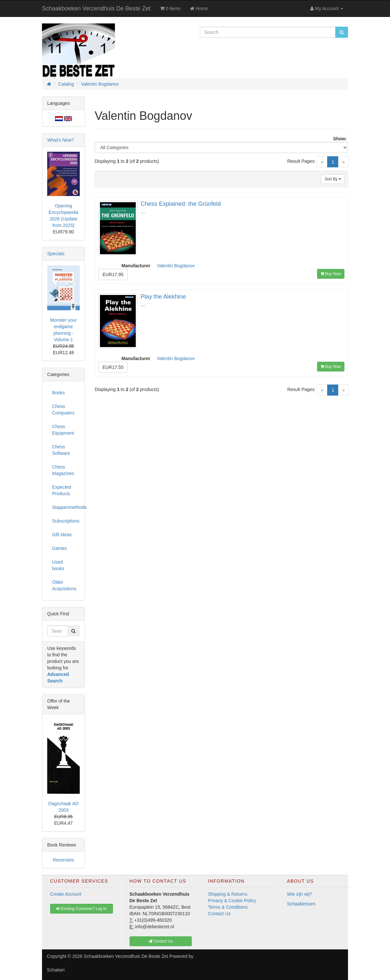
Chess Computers (63, 410)
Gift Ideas (62, 535)
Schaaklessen (301, 904)
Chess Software (61, 450)
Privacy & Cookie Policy (232, 901)
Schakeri (56, 970)
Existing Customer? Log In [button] (81, 909)
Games (59, 548)
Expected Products (62, 490)
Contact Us (219, 914)
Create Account (66, 894)
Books (58, 393)
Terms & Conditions (228, 907)
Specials (56, 254)
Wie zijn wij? (300, 894)
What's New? (61, 140)
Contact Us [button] (161, 941)
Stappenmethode (66, 507)
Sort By (333, 179)
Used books (58, 565)
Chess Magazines (63, 470)
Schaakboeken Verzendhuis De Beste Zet (96, 8)
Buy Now (331, 274)
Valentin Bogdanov (176, 266)
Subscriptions (66, 521)
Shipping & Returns (228, 894)
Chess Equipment (63, 430)
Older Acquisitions (64, 585)
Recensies (63, 860)
